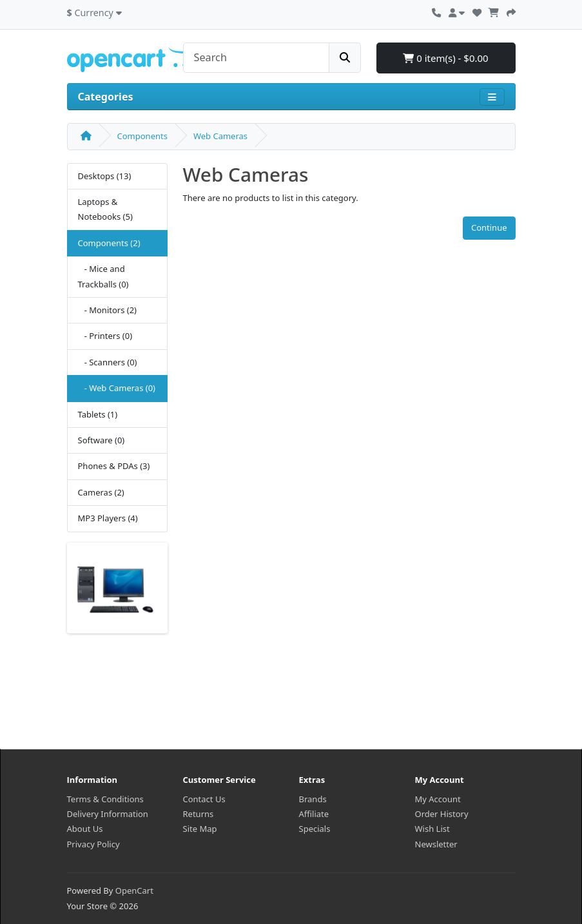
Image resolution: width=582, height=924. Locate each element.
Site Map (200, 829)
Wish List (432, 829)
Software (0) (102, 440)
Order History (442, 814)
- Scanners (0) (108, 362)
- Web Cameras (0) (117, 388)
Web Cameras (220, 136)
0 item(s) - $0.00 (445, 58)
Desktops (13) (105, 176)
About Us (85, 829)
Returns (199, 814)
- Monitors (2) (108, 310)
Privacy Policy (93, 844)
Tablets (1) (98, 414)
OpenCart (134, 890)
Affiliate (314, 814)
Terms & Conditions (105, 799)
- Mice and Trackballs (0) (103, 276)
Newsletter (436, 844)
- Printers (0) (105, 336)
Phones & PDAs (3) (114, 466)
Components (142, 136)
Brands (313, 799)
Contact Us (204, 799)
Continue (489, 227)
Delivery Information (108, 814)
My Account (438, 799)
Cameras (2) (101, 492)
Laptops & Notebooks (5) (105, 209)
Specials (315, 829)
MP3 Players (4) (108, 518)
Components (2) (109, 243)
